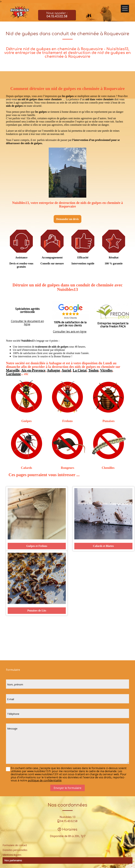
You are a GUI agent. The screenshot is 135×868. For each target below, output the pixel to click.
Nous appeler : (57, 15)
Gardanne (13, 374)
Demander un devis (67, 219)
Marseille (13, 370)
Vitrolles (106, 370)
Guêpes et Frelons (37, 546)
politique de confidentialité (45, 780)
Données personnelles (15, 850)
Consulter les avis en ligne (70, 332)
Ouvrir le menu (125, 9)
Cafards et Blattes (103, 546)
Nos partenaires (13, 860)
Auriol (66, 370)
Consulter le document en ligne (27, 323)
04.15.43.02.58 (69, 821)
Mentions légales (12, 855)
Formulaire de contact (15, 845)
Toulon (93, 370)
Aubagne (54, 370)
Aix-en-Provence (33, 370)
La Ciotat (80, 370)
